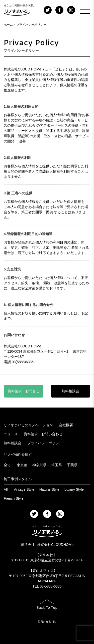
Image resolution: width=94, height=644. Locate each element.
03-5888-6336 (51, 586)
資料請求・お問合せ (24, 391)
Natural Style (49, 489)
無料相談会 (70, 391)
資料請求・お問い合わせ (43, 434)
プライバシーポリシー (45, 443)
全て (7, 465)
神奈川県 (39, 465)
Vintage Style (24, 489)
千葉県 (72, 465)
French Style (14, 498)
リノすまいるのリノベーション (28, 425)
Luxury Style (74, 489)
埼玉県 (57, 465)
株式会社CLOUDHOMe (55, 545)
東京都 (22, 465)
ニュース (11, 434)
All (6, 489)
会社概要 (66, 425)
